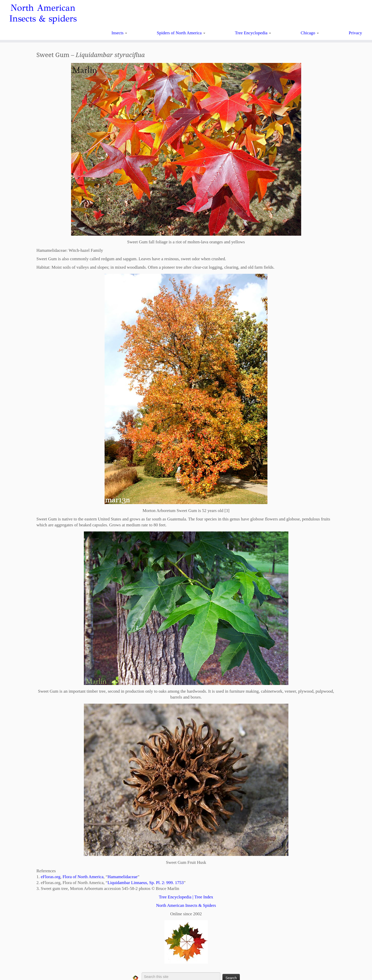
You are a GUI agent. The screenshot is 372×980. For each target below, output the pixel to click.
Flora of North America (83, 877)
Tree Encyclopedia (253, 33)
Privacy (355, 33)
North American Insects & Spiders (186, 905)
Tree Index (204, 897)
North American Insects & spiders (43, 13)
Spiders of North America (181, 33)
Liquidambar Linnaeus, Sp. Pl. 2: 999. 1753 (146, 883)
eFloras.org (51, 877)
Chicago (310, 33)
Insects (119, 33)
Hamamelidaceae (123, 877)
